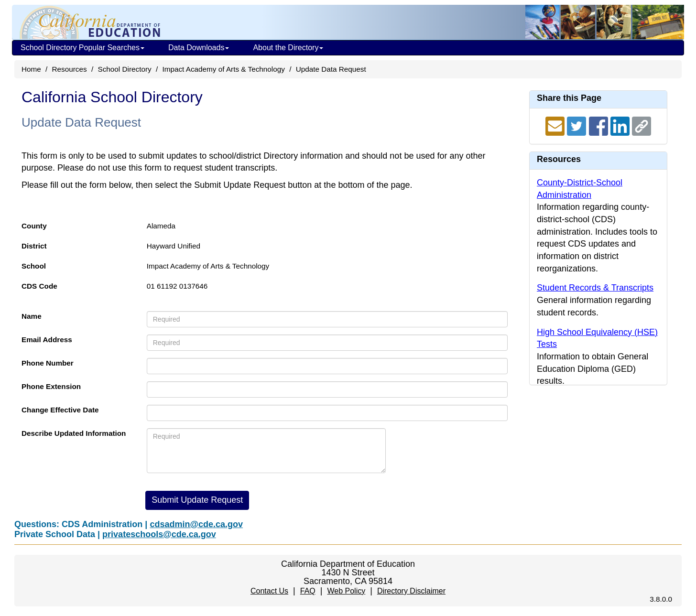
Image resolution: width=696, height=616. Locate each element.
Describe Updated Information (74, 433)
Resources (70, 69)
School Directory (124, 69)
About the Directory (288, 48)
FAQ (308, 591)
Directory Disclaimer (411, 591)
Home (31, 69)
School (34, 266)
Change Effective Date (60, 410)
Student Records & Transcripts (595, 288)
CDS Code (39, 286)
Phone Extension (51, 386)
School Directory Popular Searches (82, 48)
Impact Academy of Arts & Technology (223, 69)
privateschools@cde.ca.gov (159, 534)
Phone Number (48, 363)
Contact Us (269, 591)
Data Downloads (199, 48)
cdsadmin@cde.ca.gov (196, 524)
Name (32, 316)
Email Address (47, 340)
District (34, 246)
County (34, 226)
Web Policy (346, 591)
